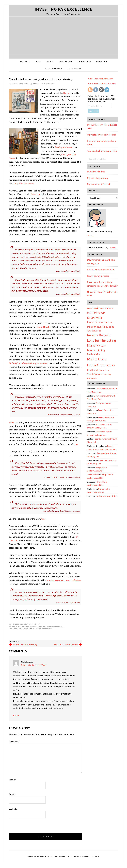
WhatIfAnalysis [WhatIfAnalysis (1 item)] (92, 378)
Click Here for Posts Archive (102, 83)
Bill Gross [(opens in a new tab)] (13, 422)
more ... (91, 235)
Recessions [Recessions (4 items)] (104, 370)
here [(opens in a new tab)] (76, 444)
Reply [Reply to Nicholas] (16, 715)
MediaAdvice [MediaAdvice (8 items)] (94, 354)
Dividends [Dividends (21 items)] (99, 313)
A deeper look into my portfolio (102, 151)
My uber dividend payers (66, 644)
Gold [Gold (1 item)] (110, 323)
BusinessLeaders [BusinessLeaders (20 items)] (103, 308)
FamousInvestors (20, 626)
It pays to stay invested (98, 276)
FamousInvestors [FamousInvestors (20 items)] (98, 322)
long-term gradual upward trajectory (64, 580)
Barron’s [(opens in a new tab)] (67, 93)
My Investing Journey (98, 178)
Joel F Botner (93, 475)
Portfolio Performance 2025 (101, 270)
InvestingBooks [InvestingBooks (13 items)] (105, 327)
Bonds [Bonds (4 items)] (90, 308)
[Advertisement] (63, 35)
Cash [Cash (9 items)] (90, 313)
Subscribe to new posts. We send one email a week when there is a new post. (102, 99)
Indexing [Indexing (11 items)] (92, 327)
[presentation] (28, 826)
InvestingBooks (37, 626)
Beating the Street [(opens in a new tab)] (63, 147)
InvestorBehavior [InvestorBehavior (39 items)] (99, 335)
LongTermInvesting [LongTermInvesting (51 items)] (102, 340)
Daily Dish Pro (52, 857)
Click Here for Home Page (101, 79)
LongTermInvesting (18, 629)
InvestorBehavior (55, 626)
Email (12, 794)
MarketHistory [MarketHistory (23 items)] (97, 345)
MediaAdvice (35, 629)
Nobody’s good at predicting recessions (28, 363)
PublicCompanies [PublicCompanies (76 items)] (101, 365)
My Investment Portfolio (99, 184)
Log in (97, 857)
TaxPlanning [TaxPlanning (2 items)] (107, 374)
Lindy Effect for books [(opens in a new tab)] (23, 184)
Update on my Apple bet (106, 496)
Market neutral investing (25, 644)
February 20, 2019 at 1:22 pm (34, 665)
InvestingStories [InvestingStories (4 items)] (94, 331)
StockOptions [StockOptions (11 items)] (95, 374)
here (43, 519)
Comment (14, 741)
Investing (17, 624)
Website (13, 809)
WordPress (87, 857)
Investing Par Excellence (64, 9)
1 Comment (49, 84)
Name (12, 780)
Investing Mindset (31, 624)
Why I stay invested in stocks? (101, 135)
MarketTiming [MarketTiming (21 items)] (96, 350)
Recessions (47, 629)
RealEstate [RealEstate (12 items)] (93, 370)
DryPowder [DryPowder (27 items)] (95, 318)
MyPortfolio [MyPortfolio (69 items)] (97, 359)
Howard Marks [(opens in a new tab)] (43, 327)
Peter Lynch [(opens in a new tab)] (36, 194)
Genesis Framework (71, 857)
